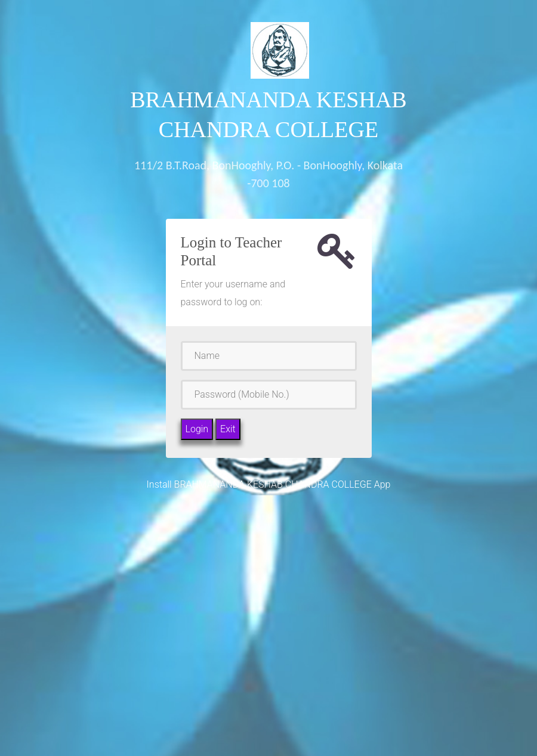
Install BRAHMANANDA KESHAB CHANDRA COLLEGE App (269, 484)
